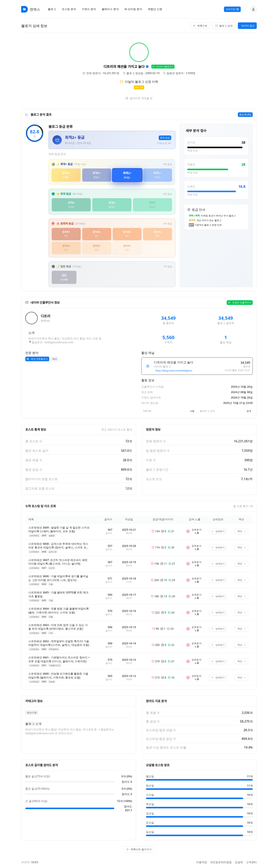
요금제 (239, 862)
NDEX (35, 862)
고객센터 (251, 862)
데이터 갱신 (248, 26)
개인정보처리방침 (221, 862)
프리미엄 (232, 9)
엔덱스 (35, 9)
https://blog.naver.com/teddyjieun (173, 371)
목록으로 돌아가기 (139, 849)
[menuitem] (52, 9)
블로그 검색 (224, 26)
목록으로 (200, 26)
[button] (253, 9)
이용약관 (202, 862)
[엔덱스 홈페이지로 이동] (25, 9)
